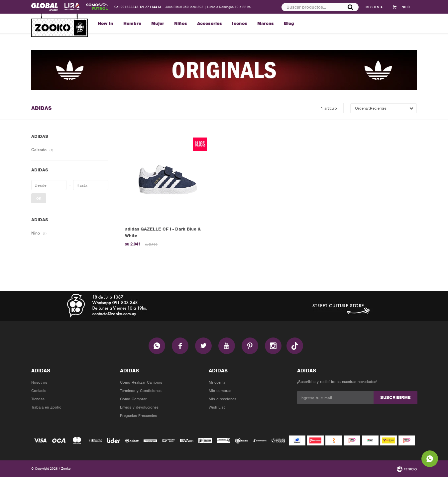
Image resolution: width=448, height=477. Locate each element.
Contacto (39, 391)
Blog (289, 23)
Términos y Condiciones (141, 391)
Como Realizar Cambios (141, 382)
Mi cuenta (217, 382)
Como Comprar (133, 399)
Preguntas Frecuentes (138, 416)
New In (106, 23)
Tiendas (38, 399)
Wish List (217, 407)
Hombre (132, 23)
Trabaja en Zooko (46, 407)
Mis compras (220, 391)
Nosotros (39, 382)
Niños (181, 23)
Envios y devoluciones (139, 407)
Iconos (240, 23)
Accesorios (210, 23)
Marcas (266, 23)
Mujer (158, 23)
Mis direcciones (223, 399)
